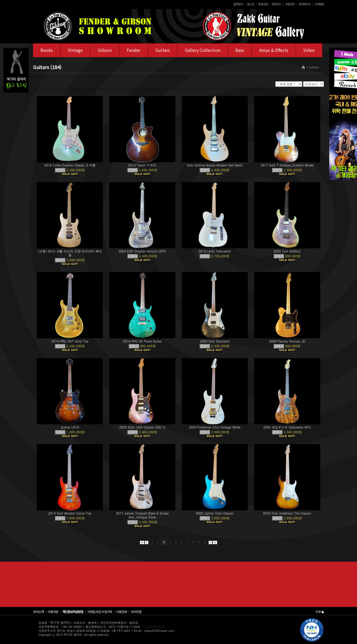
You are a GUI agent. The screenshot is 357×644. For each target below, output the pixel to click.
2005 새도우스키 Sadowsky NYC (287, 427)
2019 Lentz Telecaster (215, 251)
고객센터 (319, 4)
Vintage (75, 50)
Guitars (163, 50)
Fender (134, 50)
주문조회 (290, 4)
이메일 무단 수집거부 (100, 612)
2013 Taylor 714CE (142, 165)
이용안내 (121, 612)
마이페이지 (305, 4)
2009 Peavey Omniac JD (287, 341)
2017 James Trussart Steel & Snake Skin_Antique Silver (142, 515)
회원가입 (263, 4)
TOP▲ (320, 612)
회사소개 (38, 612)
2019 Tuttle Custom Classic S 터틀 (70, 165)
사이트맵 (136, 612)
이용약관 (53, 612)
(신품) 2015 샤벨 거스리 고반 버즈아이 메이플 (70, 253)
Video (309, 50)
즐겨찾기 (238, 4)
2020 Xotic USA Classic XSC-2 (142, 427)
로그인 (251, 4)
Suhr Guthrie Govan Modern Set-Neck (215, 165)
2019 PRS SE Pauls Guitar (142, 341)
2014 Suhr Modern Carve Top (70, 513)
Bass (240, 50)
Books (47, 50)
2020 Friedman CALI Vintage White (215, 427)
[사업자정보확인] (154, 627)
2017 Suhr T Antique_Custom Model (287, 165)
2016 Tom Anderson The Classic (287, 513)
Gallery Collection (203, 50)
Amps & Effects (274, 50)
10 (205, 542)
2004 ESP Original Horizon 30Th (142, 251)
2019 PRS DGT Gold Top (70, 341)
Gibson (105, 50)
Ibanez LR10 (70, 427)
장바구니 (276, 4)
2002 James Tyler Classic (215, 513)
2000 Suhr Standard (215, 341)
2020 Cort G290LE (287, 251)
